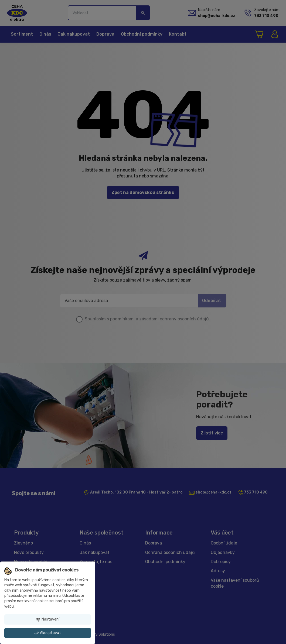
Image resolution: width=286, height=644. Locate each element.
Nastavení (48, 619)
